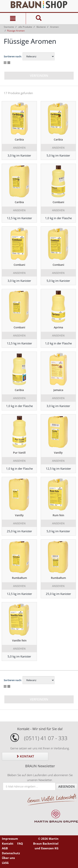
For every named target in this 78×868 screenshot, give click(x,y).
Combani (58, 202)
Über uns (8, 858)
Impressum (10, 839)
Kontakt (25, 756)
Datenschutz (11, 853)
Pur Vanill (19, 453)
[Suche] (39, 18)
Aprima (58, 327)
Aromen (54, 27)
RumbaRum (19, 578)
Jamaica (58, 390)
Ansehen (19, 148)
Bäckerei (41, 27)
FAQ (20, 843)
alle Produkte (25, 27)
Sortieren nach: (13, 56)
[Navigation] (13, 18)
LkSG (5, 863)
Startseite (9, 27)
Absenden (67, 787)
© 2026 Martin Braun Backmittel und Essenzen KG (46, 843)
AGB (5, 848)
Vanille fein (19, 640)
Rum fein (58, 515)
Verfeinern (39, 76)
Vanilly (58, 453)
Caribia (19, 139)
